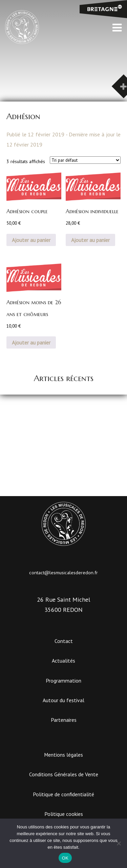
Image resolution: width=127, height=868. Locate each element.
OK (65, 858)
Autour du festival (63, 700)
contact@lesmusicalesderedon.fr (63, 572)
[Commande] (85, 160)
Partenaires (64, 720)
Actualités (63, 661)
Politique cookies (64, 814)
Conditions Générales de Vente (64, 774)
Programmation (63, 681)
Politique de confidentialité (63, 794)
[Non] (119, 843)
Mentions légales (63, 755)
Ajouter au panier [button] (31, 240)
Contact (64, 641)
